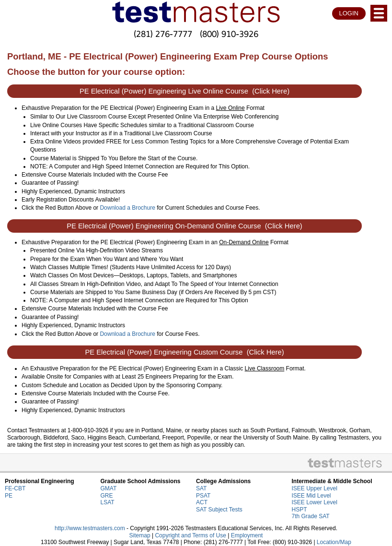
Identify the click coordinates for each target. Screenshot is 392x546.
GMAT (109, 488)
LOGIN (349, 13)
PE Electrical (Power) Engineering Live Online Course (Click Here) (184, 91)
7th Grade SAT (311, 516)
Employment (247, 535)
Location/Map (334, 542)
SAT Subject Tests (219, 510)
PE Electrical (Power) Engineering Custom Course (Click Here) (184, 352)
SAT (201, 488)
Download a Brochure (127, 208)
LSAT (108, 502)
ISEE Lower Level (315, 502)
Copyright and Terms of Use (190, 535)
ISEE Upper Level (315, 488)
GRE (107, 496)
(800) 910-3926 (229, 34)
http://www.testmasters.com (90, 528)
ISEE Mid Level (311, 496)
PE (9, 496)
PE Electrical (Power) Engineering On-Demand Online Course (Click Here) (184, 226)
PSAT (203, 496)
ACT (202, 502)
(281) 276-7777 (163, 34)
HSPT (300, 510)
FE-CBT (15, 488)
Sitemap (140, 535)
